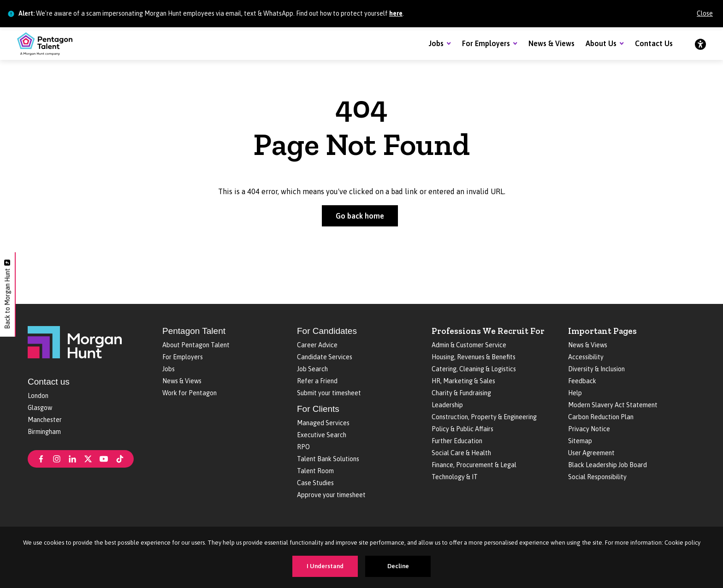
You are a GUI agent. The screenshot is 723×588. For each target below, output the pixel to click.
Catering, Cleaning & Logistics (474, 369)
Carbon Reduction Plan (601, 417)
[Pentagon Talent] (45, 44)
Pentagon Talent (194, 331)
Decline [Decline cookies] (398, 566)
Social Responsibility (597, 477)
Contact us (49, 382)
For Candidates (327, 331)
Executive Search (322, 435)
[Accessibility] (700, 44)
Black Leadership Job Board (607, 465)
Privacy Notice (589, 429)
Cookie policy (682, 543)
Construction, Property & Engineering (484, 417)
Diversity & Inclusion (596, 369)
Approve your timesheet (331, 495)
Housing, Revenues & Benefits (474, 357)
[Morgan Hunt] (75, 341)
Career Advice (317, 345)
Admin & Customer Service (469, 345)
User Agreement (591, 453)
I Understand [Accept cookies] (325, 566)
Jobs (436, 43)
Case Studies (315, 483)
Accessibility (586, 357)
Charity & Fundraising (461, 393)
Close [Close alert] (705, 13)
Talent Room (315, 471)
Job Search (312, 369)
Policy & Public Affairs (462, 429)
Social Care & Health (461, 453)
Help (575, 393)
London (38, 396)
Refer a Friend (317, 381)
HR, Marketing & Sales (463, 381)
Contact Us (654, 43)
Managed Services (323, 423)
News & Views (551, 43)
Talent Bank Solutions (328, 459)
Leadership (447, 405)
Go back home (360, 216)
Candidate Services (325, 357)
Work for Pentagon (190, 393)
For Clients (318, 409)
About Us (601, 43)
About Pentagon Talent (196, 345)
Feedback (582, 381)
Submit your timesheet (329, 393)
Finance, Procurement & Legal (474, 465)
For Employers (486, 43)
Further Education (457, 441)
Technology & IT (455, 477)
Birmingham (44, 432)
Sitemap (580, 441)
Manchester (45, 420)
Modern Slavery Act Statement (613, 405)
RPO (303, 447)
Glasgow (40, 408)
